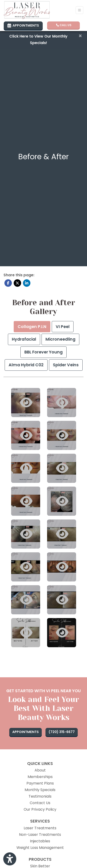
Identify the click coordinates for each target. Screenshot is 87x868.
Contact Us (40, 803)
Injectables (40, 841)
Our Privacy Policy (40, 809)
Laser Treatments (40, 828)
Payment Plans (40, 783)
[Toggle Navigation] (79, 10)
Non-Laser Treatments (40, 835)
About (40, 770)
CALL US (64, 25)
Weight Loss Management (40, 848)
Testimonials (40, 796)
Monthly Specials (40, 790)
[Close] (80, 36)
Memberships (40, 777)
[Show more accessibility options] (10, 859)
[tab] (32, 327)
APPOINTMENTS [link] (23, 25)
